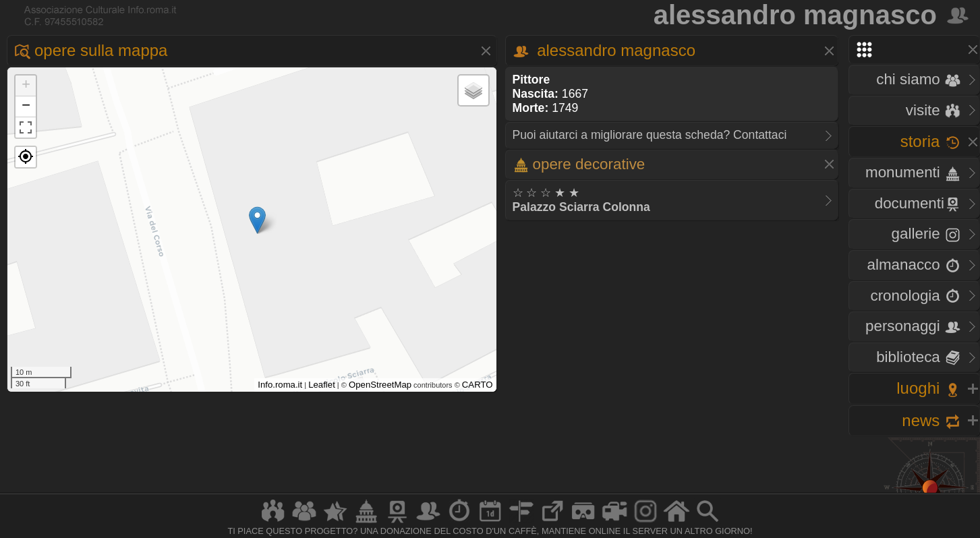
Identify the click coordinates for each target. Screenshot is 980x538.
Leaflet (322, 385)
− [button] (26, 107)
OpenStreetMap (380, 385)
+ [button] (26, 86)
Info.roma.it (280, 385)
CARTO (478, 385)
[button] (26, 157)
